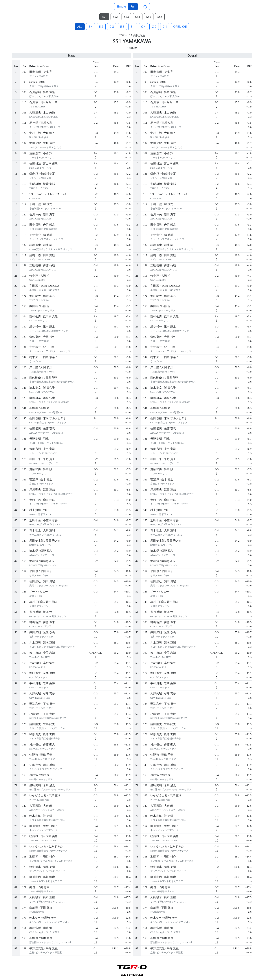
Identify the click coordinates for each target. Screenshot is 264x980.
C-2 (154, 27)
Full (133, 6)
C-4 (143, 27)
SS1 (104, 17)
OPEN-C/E (180, 27)
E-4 (91, 27)
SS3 (126, 17)
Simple (121, 6)
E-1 (133, 27)
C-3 (112, 27)
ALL (80, 27)
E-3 (122, 27)
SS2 (115, 17)
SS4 (138, 17)
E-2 (101, 27)
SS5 (149, 17)
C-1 (165, 27)
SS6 (160, 17)
